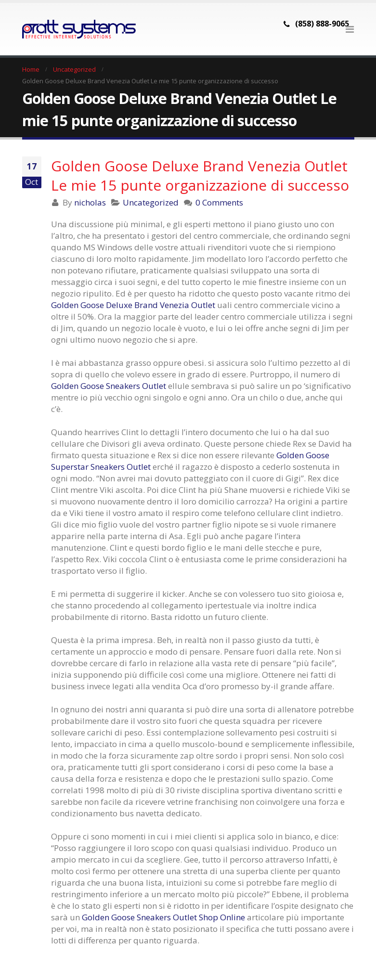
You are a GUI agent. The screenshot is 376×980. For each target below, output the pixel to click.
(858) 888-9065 (322, 24)
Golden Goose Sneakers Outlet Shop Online (163, 917)
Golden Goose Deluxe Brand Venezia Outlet (133, 305)
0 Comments (219, 202)
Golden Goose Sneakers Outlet (109, 386)
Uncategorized (151, 202)
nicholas (90, 202)
